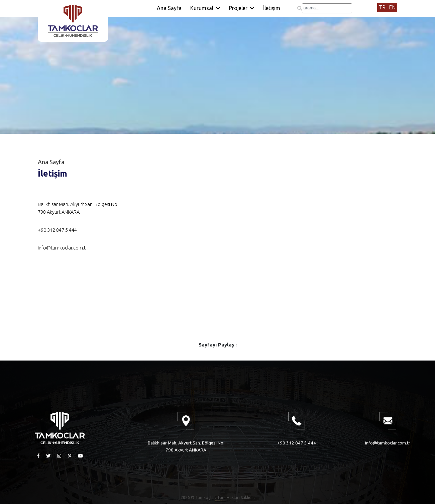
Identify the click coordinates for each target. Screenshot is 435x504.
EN (392, 7)
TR (382, 7)
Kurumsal (205, 8)
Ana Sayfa (169, 8)
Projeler (242, 8)
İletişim (272, 8)
